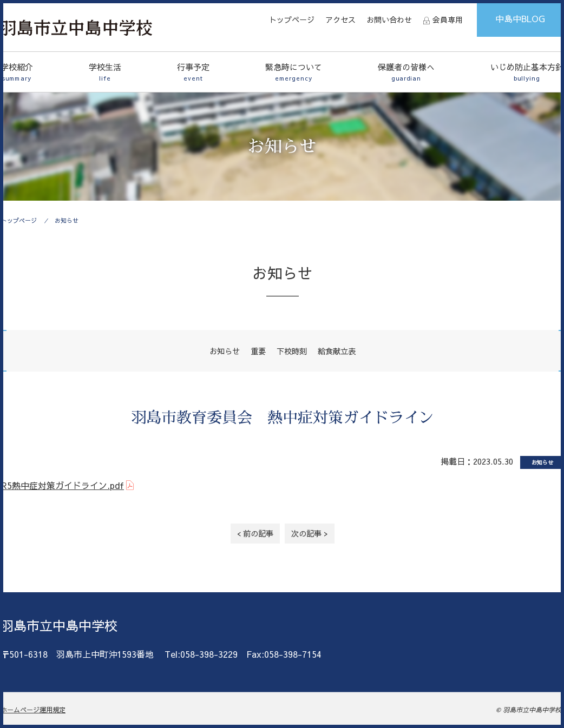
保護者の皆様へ (406, 72)
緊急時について (294, 72)
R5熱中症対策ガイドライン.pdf (63, 485)
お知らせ (67, 220)
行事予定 (193, 72)
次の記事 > (310, 533)
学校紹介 (17, 72)
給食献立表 (337, 351)
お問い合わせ (389, 19)
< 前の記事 (255, 533)
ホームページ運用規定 (33, 710)
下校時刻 (292, 351)
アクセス (340, 19)
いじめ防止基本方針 (527, 72)
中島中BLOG (520, 18)
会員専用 (448, 19)
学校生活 (105, 72)
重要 (258, 351)
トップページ (292, 19)
